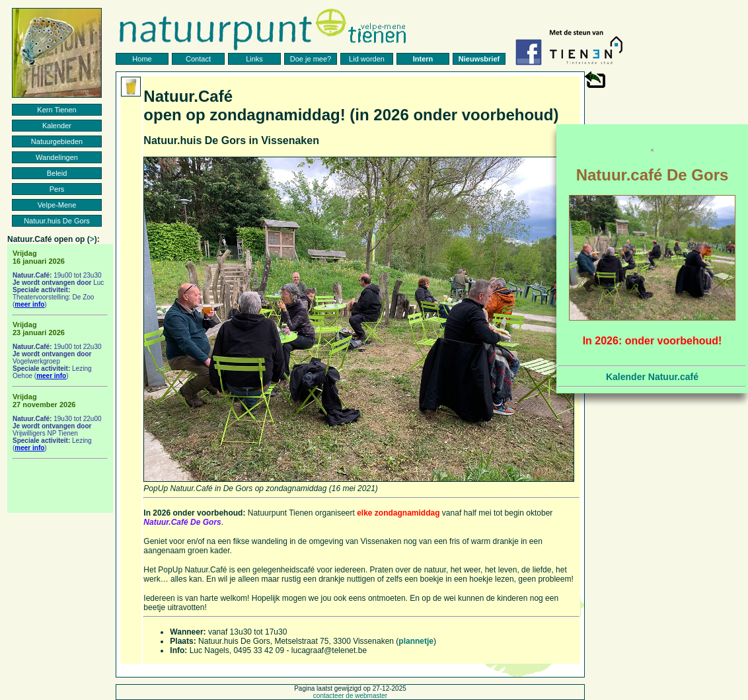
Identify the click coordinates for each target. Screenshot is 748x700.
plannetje (416, 641)
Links (254, 59)
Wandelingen (57, 157)
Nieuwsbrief (479, 59)
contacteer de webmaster (350, 696)
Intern (423, 59)
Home (142, 59)
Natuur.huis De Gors (57, 221)
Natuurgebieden (57, 141)
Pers (57, 189)
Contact (198, 59)
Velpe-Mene (57, 205)
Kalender (57, 126)
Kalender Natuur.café (652, 377)
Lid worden (367, 59)
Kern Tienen (56, 110)
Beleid (57, 173)
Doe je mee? (311, 59)
